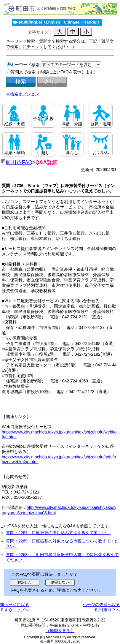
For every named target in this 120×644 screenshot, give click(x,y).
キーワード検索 (25, 65)
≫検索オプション (23, 94)
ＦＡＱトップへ (14, 610)
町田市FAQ (19, 162)
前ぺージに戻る (15, 605)
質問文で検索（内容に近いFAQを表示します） (54, 72)
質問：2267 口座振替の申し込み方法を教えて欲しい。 (58, 533)
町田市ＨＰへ (108, 610)
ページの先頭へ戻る (101, 605)
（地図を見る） (60, 631)
